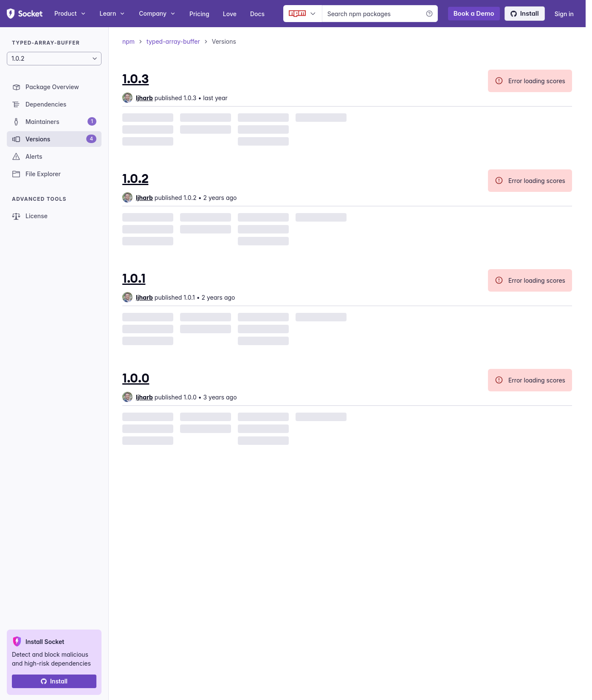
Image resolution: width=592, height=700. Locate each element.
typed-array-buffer (173, 41)
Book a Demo (474, 13)
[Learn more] (429, 14)
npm (128, 41)
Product (70, 13)
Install (525, 13)
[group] (138, 98)
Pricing (199, 14)
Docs (257, 14)
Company (157, 13)
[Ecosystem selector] (303, 14)
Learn (113, 13)
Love (230, 14)
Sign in (564, 14)
